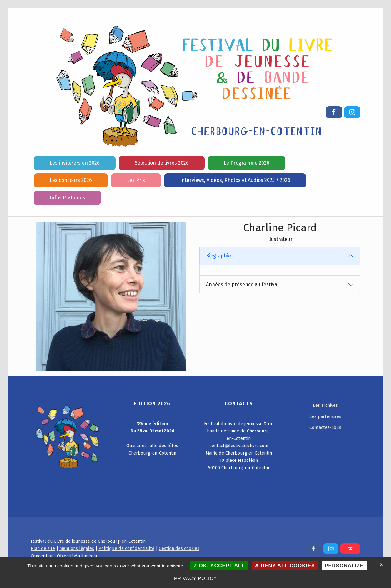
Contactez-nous (325, 427)
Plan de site (43, 548)
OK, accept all (219, 566)
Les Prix (136, 180)
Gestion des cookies (179, 548)
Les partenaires (325, 416)
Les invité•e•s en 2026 (75, 163)
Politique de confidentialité (126, 548)
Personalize (344, 566)
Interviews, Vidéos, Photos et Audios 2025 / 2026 (235, 180)
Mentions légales (77, 548)
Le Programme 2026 (247, 163)
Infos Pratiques (67, 198)
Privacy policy (195, 578)
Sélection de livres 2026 (162, 163)
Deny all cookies (285, 566)
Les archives (325, 405)
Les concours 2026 (71, 180)
